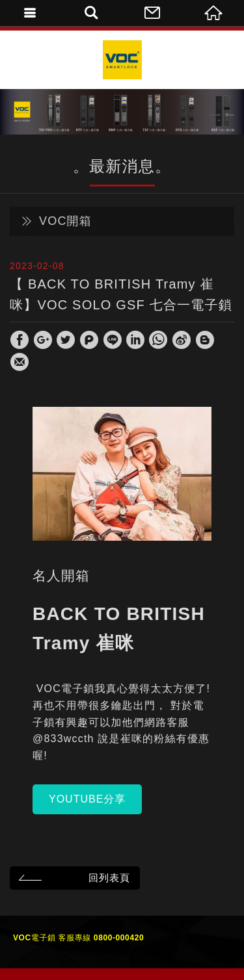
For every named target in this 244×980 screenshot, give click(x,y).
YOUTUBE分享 (87, 799)
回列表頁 (73, 878)
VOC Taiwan (122, 60)
